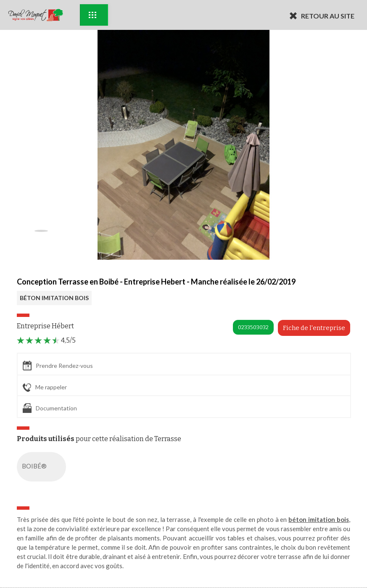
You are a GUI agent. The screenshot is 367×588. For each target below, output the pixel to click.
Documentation (50, 408)
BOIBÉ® (43, 467)
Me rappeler (45, 388)
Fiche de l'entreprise (314, 328)
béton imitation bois (319, 519)
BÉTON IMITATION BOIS (54, 298)
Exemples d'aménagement (92, 15)
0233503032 (253, 327)
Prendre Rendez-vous (58, 366)
